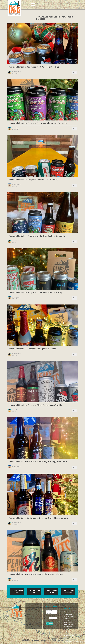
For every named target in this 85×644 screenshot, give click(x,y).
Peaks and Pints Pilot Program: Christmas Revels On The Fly (35, 292)
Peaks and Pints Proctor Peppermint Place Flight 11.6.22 (34, 67)
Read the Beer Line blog (69, 591)
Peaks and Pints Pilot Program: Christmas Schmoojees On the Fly (38, 123)
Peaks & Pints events (52, 591)
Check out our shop (18, 591)
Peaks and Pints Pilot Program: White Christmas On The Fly (35, 405)
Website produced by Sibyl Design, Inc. (35, 641)
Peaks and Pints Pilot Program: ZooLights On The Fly (32, 349)
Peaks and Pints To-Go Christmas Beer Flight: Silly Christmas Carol (38, 518)
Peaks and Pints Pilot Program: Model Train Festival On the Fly (37, 236)
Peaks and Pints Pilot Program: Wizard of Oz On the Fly (33, 180)
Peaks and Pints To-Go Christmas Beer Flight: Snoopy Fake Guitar (38, 461)
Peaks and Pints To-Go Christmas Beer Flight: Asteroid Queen (36, 574)
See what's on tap (35, 591)
